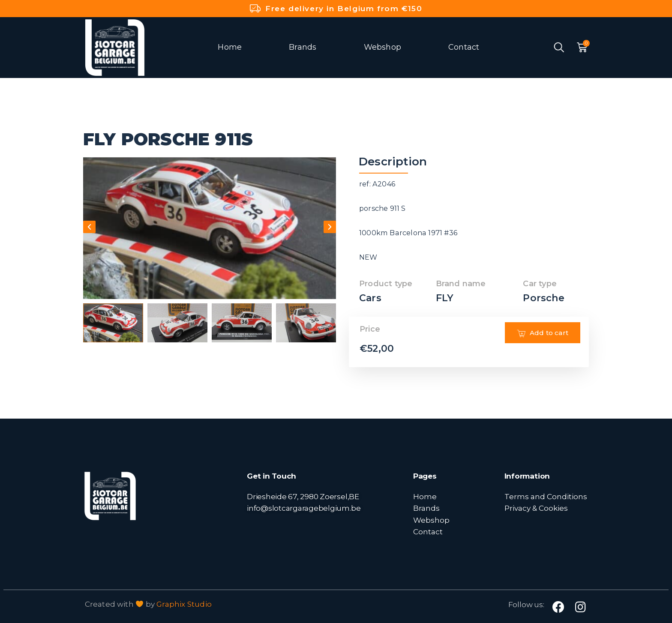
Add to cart (543, 345)
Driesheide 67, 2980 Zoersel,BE (303, 496)
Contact (464, 47)
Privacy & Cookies (536, 508)
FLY (445, 298)
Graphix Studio (184, 604)
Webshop (382, 47)
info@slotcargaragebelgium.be (304, 508)
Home (230, 47)
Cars (370, 298)
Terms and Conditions (546, 496)
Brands (303, 47)
